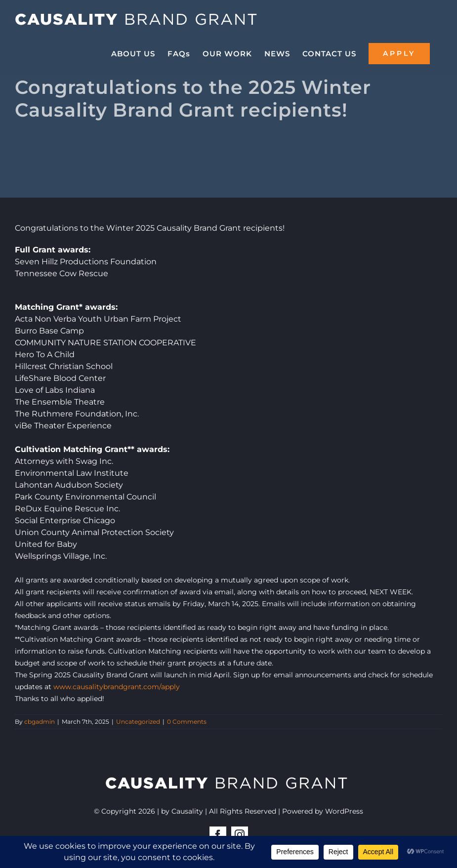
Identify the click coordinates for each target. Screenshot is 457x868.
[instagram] (240, 835)
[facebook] (218, 835)
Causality (187, 811)
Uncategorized (138, 722)
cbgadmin (40, 722)
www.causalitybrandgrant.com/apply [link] (117, 687)
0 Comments (187, 722)
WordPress (344, 811)
